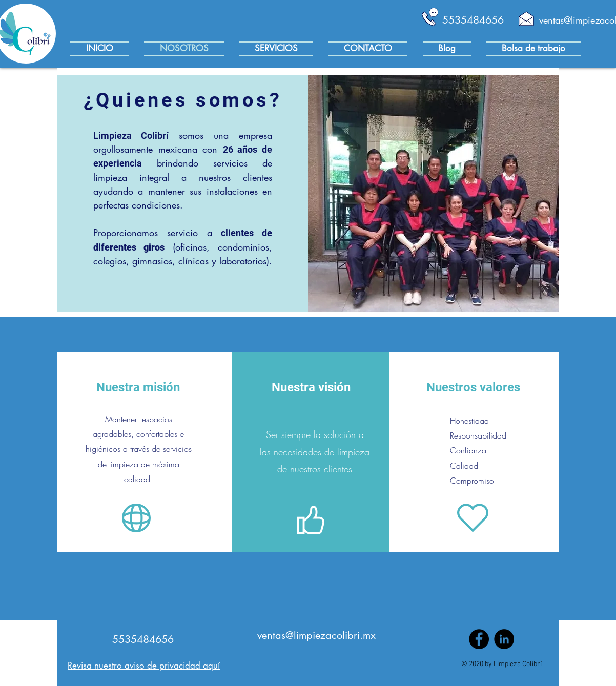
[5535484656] (473, 20)
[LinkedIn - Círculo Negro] (504, 639)
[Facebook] (479, 639)
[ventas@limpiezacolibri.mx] (316, 635)
